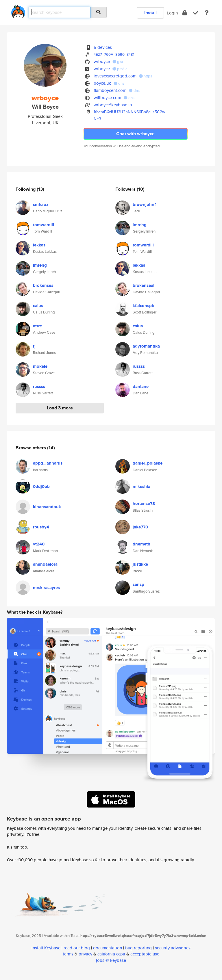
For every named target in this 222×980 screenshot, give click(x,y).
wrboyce (102, 61)
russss (39, 387)
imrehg (40, 265)
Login (172, 13)
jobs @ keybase (111, 960)
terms (68, 954)
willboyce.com (107, 98)
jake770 (140, 527)
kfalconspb (144, 306)
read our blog (77, 948)
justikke (140, 564)
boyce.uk (102, 83)
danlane (141, 387)
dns (119, 83)
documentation (108, 948)
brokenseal (44, 285)
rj (34, 346)
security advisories (173, 948)
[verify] (196, 13)
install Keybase (46, 948)
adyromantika (146, 346)
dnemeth (141, 544)
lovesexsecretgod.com (115, 76)
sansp (138, 584)
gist (118, 62)
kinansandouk (47, 507)
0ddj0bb (41, 487)
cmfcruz (41, 205)
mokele (40, 366)
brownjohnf (144, 205)
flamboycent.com (110, 90)
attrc (37, 326)
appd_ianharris (48, 463)
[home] (18, 10)
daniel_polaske (148, 463)
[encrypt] (185, 13)
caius (38, 306)
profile (120, 69)
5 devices (103, 47)
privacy (85, 954)
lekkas (39, 245)
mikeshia (141, 487)
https (146, 76)
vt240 (39, 544)
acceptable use (145, 954)
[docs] (207, 13)
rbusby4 (41, 527)
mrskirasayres (46, 588)
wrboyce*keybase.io (113, 105)
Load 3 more (60, 408)
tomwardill (44, 225)
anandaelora (45, 564)
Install (150, 13)
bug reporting (138, 948)
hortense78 (144, 504)
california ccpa (111, 954)
